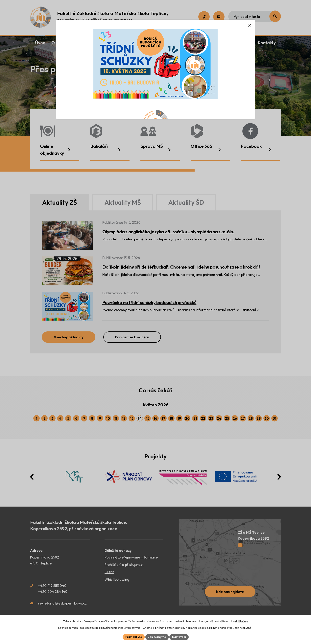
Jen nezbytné (157, 637)
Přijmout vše (134, 637)
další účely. (242, 621)
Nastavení (179, 637)
